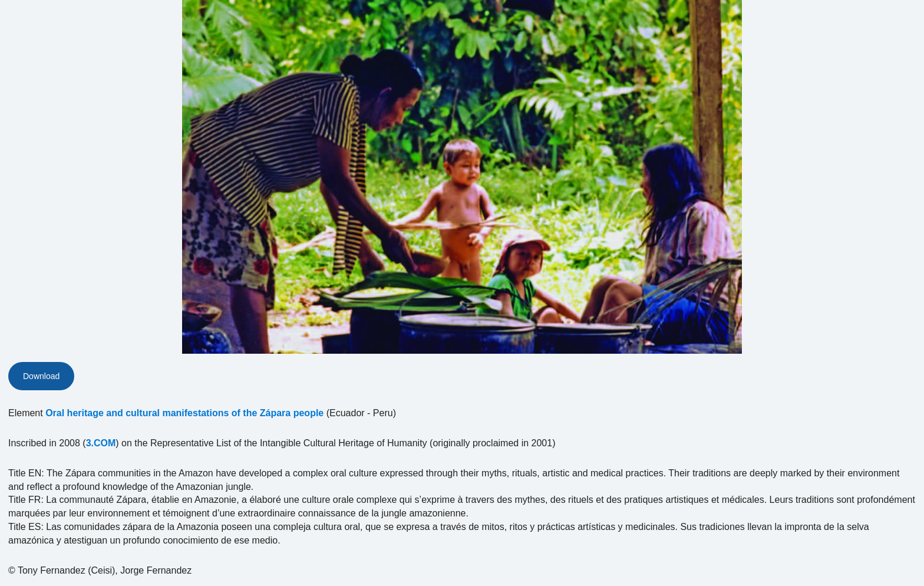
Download (41, 376)
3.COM (101, 443)
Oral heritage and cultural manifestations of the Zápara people (184, 413)
